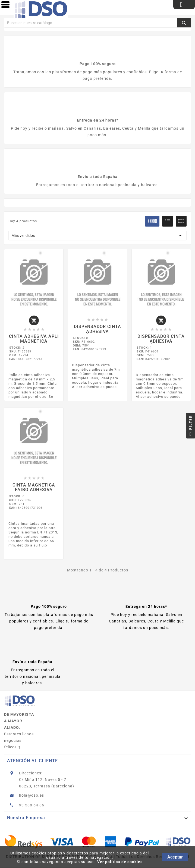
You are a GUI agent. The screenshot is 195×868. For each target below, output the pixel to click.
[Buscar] (91, 23)
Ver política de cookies (120, 862)
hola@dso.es (32, 796)
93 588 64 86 (32, 806)
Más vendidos (97, 236)
